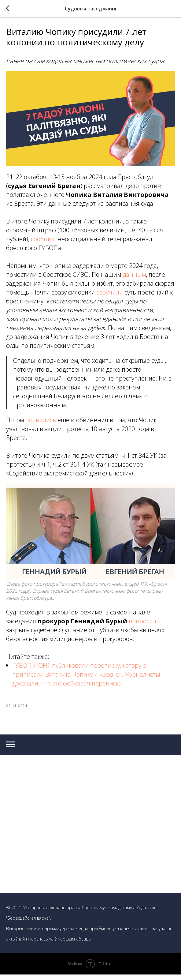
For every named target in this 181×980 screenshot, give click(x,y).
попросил (142, 624)
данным (134, 277)
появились (41, 423)
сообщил (43, 242)
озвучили (110, 295)
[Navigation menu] (10, 750)
